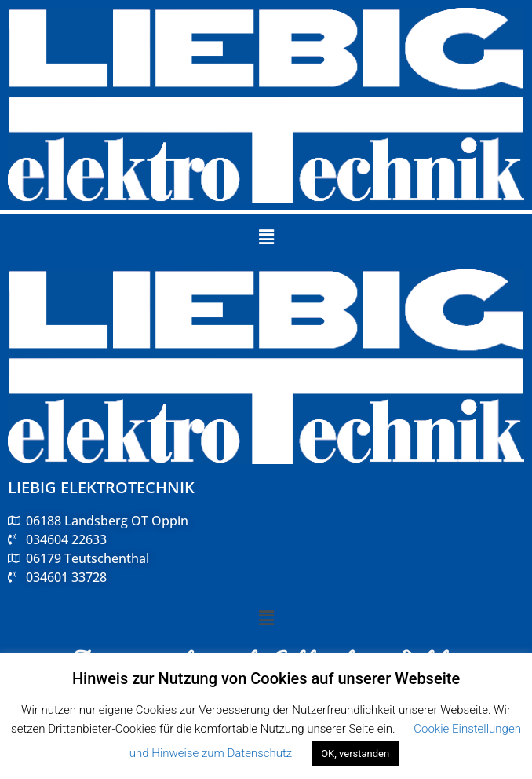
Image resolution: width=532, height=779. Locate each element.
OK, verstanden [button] (355, 753)
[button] (266, 237)
